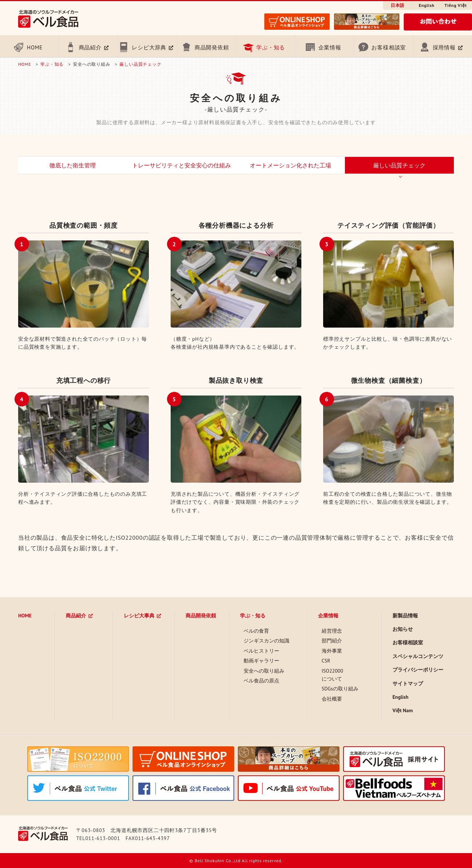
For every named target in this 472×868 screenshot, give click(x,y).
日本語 (398, 5)
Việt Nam (403, 710)
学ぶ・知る (271, 47)
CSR (326, 661)
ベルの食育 (256, 631)
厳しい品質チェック (140, 64)
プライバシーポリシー (418, 670)
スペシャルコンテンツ (418, 656)
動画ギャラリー (261, 661)
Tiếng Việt (455, 5)
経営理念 (332, 631)
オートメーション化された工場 (290, 165)
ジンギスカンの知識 (266, 641)
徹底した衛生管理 (73, 165)
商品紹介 (90, 47)
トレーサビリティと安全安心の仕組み (182, 165)
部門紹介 (332, 641)
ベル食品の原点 (261, 681)
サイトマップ (408, 684)
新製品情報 (405, 616)
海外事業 (332, 651)
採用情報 (444, 47)
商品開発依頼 (212, 47)
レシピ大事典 (139, 616)
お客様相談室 (389, 47)
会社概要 (332, 699)
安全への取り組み (264, 671)
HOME (35, 47)
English (426, 5)
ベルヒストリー (261, 651)
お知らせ (403, 629)
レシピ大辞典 (149, 47)
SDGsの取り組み (340, 689)
